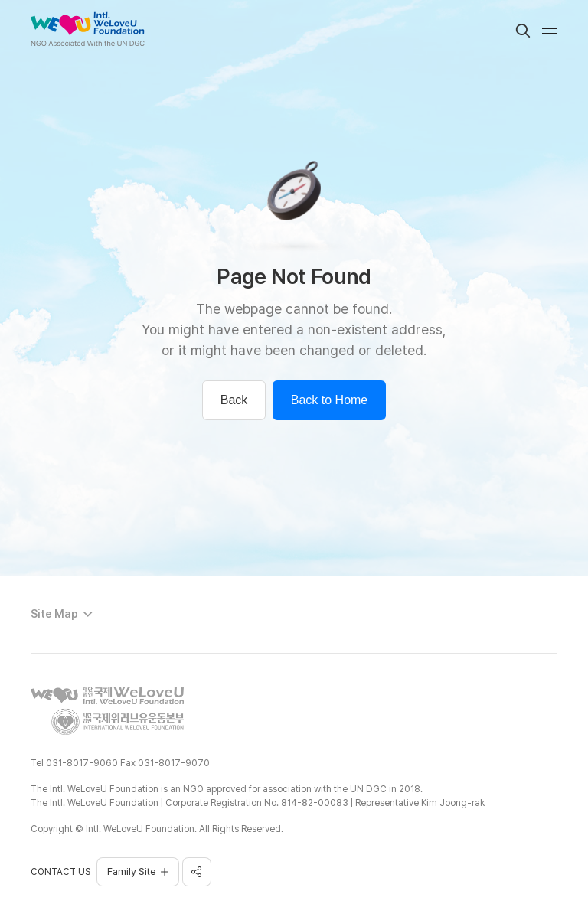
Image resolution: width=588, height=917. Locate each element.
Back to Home (329, 400)
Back (234, 400)
